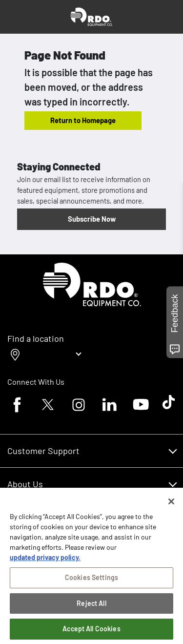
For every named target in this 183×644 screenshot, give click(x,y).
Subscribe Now (92, 219)
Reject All (91, 606)
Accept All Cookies (91, 632)
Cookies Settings (91, 580)
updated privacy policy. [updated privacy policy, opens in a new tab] (45, 560)
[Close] (171, 504)
